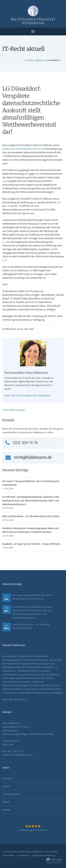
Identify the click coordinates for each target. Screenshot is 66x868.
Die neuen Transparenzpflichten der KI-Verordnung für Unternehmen (33, 597)
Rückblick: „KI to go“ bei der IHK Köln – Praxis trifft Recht (31, 544)
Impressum (24, 855)
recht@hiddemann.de (29, 457)
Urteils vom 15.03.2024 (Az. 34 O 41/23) (24, 149)
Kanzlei (6, 786)
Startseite (29, 60)
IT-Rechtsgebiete (11, 794)
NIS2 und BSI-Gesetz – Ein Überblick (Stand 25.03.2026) (31, 516)
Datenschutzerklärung (44, 855)
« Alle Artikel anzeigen (14, 410)
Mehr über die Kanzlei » (15, 699)
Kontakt (6, 810)
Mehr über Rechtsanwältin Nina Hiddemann (28, 395)
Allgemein (40, 60)
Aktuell (6, 802)
